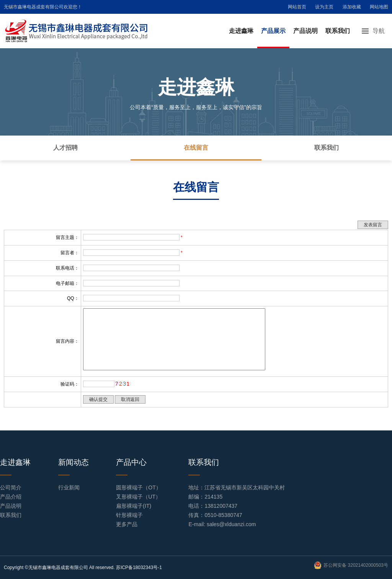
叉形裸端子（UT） (138, 497)
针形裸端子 (129, 515)
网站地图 (379, 7)
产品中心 (131, 462)
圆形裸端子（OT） (138, 487)
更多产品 (127, 524)
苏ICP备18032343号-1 (139, 568)
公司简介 (11, 487)
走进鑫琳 (241, 31)
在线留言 (196, 148)
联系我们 (338, 31)
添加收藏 (352, 7)
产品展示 (273, 31)
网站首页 (297, 7)
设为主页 (324, 7)
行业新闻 (69, 487)
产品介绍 (11, 497)
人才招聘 (65, 148)
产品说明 (305, 31)
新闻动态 (73, 462)
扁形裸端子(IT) (134, 506)
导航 (379, 31)
